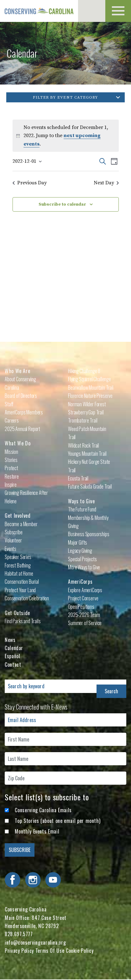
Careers (12, 420)
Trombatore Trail (83, 420)
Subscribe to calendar (62, 204)
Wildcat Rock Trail (84, 445)
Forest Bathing (18, 565)
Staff (9, 404)
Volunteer (13, 540)
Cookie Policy (80, 951)
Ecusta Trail (78, 478)
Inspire (11, 485)
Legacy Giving (80, 551)
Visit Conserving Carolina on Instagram (33, 880)
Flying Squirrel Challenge (89, 379)
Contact (13, 664)
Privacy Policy (19, 951)
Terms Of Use (50, 951)
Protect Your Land (20, 590)
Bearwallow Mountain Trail (91, 387)
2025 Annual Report (22, 429)
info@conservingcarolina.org (35, 942)
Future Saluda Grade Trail (90, 486)
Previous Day (30, 183)
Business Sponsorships (89, 534)
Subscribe (14, 532)
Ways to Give (81, 501)
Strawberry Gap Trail (86, 412)
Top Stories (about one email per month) (58, 821)
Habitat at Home (19, 573)
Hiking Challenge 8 (84, 371)
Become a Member (21, 524)
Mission (11, 452)
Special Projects (82, 559)
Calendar (14, 648)
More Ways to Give (84, 567)
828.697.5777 (19, 934)
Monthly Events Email (37, 831)
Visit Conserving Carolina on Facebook (13, 880)
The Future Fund (82, 509)
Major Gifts (78, 542)
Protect (11, 468)
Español (12, 656)
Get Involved (18, 516)
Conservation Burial (22, 582)
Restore (12, 476)
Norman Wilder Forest (87, 404)
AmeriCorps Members (24, 412)
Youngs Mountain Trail (87, 454)
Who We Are (17, 371)
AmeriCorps (80, 582)
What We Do (18, 443)
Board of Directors (21, 396)
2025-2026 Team (84, 615)
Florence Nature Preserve (90, 396)
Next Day (106, 183)
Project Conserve (83, 598)
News (10, 640)
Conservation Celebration (27, 598)
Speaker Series (18, 557)
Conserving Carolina (39, 11)
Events (10, 549)
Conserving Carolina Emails (43, 810)
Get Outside (17, 613)
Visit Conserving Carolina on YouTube (53, 880)
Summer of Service (85, 623)
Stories (11, 460)
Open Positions (81, 607)
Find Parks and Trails (23, 621)
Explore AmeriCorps (85, 590)
